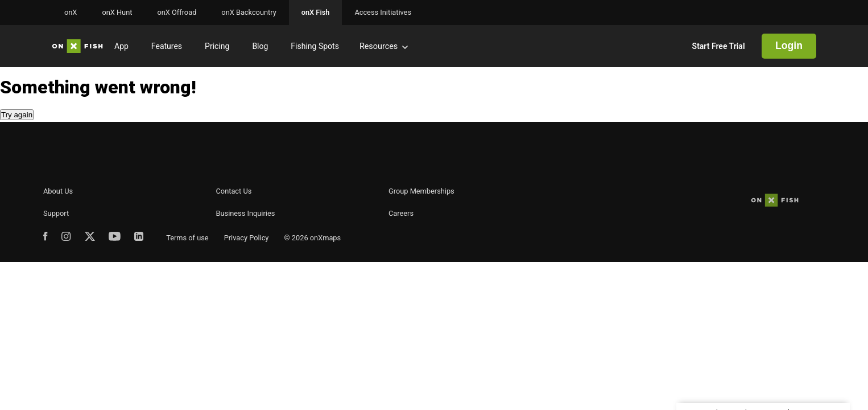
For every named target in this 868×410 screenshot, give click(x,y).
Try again (17, 115)
